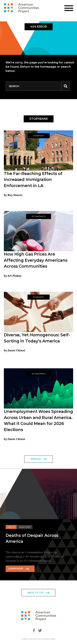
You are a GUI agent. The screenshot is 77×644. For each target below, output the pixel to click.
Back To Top (36, 593)
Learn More (16, 569)
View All (36, 459)
